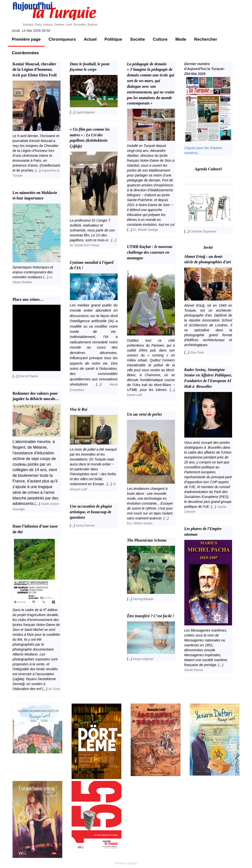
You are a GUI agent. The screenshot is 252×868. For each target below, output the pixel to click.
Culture (160, 39)
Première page (26, 39)
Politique (113, 39)
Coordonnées (25, 53)
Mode (181, 39)
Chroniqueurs (62, 39)
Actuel (90, 39)
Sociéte (137, 39)
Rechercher (206, 39)
